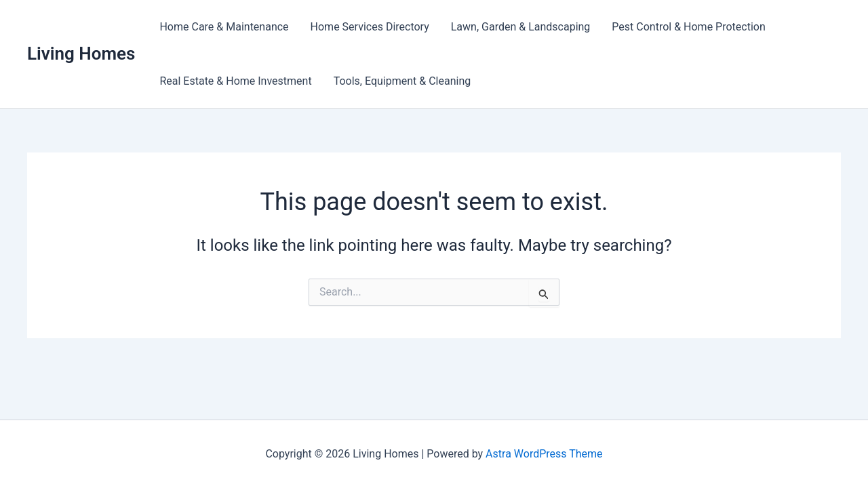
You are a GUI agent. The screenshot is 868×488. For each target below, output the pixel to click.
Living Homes (81, 54)
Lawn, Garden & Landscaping (521, 27)
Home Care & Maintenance (224, 27)
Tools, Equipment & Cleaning (402, 81)
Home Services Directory (370, 27)
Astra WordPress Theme (544, 454)
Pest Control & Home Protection (688, 27)
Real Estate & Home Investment (235, 81)
